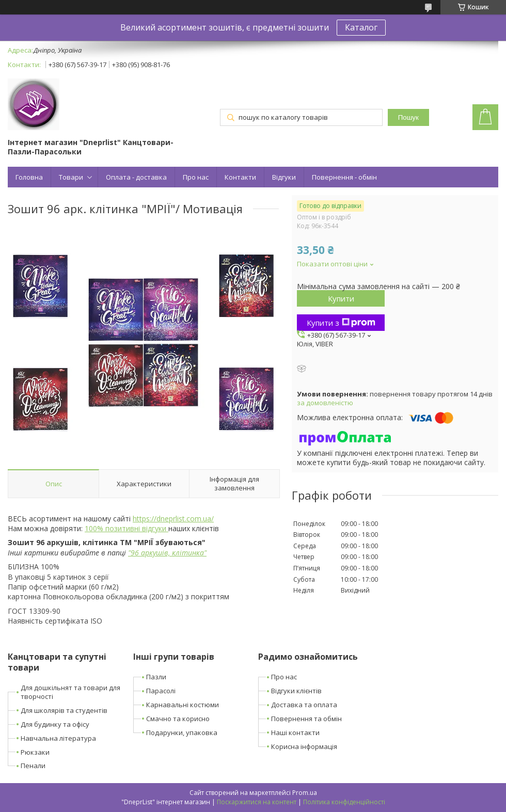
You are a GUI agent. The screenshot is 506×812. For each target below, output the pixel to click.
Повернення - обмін (344, 177)
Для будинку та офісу (55, 724)
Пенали (33, 766)
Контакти (240, 177)
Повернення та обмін (306, 719)
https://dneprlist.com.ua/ (173, 519)
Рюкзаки (35, 752)
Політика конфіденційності (344, 802)
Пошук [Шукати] (408, 117)
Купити (341, 298)
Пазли (156, 677)
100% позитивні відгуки (126, 528)
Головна (29, 177)
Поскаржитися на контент (257, 802)
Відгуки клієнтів (296, 691)
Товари (71, 177)
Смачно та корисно (178, 719)
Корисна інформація (304, 746)
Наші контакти (295, 733)
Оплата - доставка (136, 177)
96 (135, 553)
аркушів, (155, 553)
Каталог (361, 27)
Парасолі (161, 691)
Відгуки (284, 177)
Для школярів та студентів (64, 710)
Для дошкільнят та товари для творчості (70, 692)
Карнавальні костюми (183, 705)
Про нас (196, 177)
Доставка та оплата (304, 705)
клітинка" (189, 553)
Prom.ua (305, 793)
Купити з (341, 323)
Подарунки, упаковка (182, 733)
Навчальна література (58, 738)
